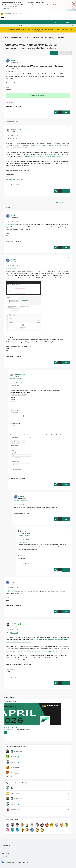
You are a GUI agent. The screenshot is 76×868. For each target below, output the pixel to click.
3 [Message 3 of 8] (11, 606)
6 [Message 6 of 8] (19, 513)
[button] (54, 53)
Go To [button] (68, 22)
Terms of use (4, 856)
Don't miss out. (38, 31)
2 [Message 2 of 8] (11, 185)
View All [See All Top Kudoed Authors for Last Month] (9, 813)
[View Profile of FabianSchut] (14, 129)
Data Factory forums (13, 38)
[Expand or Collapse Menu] (3, 18)
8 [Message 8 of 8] (11, 242)
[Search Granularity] (25, 26)
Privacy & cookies (5, 853)
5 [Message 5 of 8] (15, 479)
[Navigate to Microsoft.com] (6, 14)
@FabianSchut (10, 225)
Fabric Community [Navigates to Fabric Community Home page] (20, 14)
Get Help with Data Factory (43, 38)
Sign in (56, 22)
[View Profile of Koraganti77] (14, 60)
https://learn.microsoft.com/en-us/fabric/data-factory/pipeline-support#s (40, 157)
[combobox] (53, 26)
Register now (6, 8)
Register (50, 22)
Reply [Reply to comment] (66, 191)
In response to (16, 378)
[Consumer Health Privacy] (23, 862)
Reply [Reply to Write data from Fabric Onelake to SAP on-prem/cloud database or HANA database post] (66, 112)
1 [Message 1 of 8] (11, 106)
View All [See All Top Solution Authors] (9, 776)
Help (62, 22)
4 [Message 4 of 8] (11, 357)
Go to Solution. (40, 95)
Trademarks (4, 859)
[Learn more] (12, 733)
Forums (26, 38)
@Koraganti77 (14, 138)
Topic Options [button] (64, 53)
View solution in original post (15, 179)
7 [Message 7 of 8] (23, 564)
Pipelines (60, 38)
